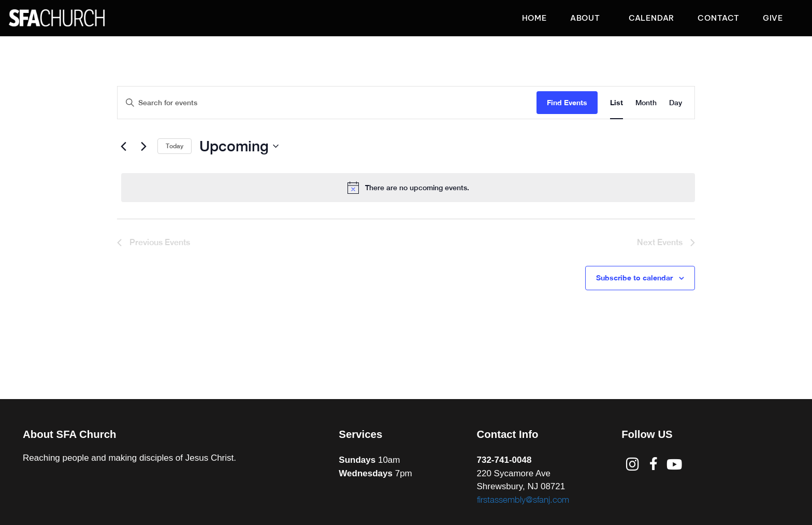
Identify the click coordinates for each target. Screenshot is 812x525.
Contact (719, 18)
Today (175, 146)
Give (773, 18)
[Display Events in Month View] (646, 103)
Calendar (651, 18)
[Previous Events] (123, 146)
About (588, 18)
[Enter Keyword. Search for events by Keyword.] (327, 103)
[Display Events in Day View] (676, 103)
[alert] (408, 188)
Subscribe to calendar (634, 278)
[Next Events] (143, 146)
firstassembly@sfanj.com (523, 500)
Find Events (567, 102)
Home (534, 18)
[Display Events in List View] (617, 103)
